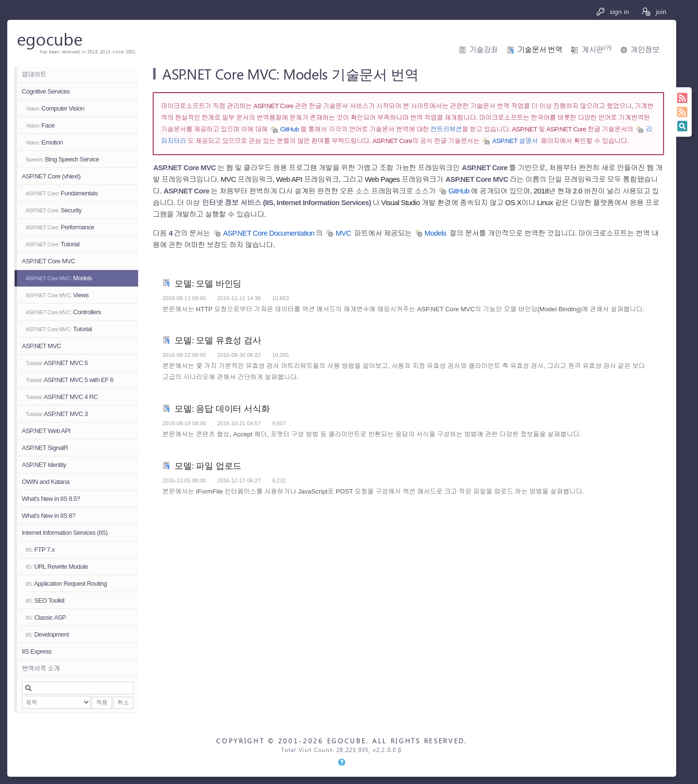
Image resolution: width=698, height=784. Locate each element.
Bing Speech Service (62, 159)
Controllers (63, 312)
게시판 (596, 50)
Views (57, 295)
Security (54, 210)
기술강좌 (484, 50)
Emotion (44, 142)
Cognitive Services (46, 91)
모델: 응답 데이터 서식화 (222, 408)
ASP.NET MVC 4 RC (62, 397)
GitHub (290, 129)
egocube (50, 39)
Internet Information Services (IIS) (65, 533)
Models (59, 278)
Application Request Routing (66, 584)
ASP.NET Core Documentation (269, 233)
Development (47, 634)
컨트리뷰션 (446, 129)
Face (40, 125)
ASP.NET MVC (41, 346)
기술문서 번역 (540, 50)
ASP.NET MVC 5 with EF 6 (70, 380)
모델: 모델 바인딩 (208, 283)
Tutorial (53, 244)
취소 (123, 703)
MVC (343, 233)
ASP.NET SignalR (45, 448)
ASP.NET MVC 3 (57, 414)
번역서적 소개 (41, 668)
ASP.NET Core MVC (48, 261)
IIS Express (37, 651)
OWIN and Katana (46, 482)
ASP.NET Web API (46, 431)
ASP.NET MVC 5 (57, 363)
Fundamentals (62, 193)
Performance (60, 227)
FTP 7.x (40, 550)
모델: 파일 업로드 (208, 465)
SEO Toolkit (45, 600)
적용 (102, 703)
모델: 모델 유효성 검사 (218, 340)
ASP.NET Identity (44, 465)
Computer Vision (55, 108)
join (654, 11)
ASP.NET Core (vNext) (51, 176)
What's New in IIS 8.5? (51, 499)
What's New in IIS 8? (48, 516)
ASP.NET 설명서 (515, 141)
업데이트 (34, 74)
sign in (612, 11)
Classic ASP (46, 617)
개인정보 (645, 50)
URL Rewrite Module (57, 567)
